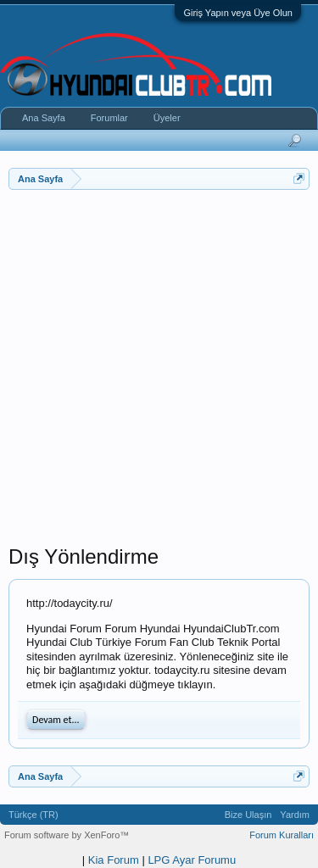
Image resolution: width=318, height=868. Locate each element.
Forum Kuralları (282, 835)
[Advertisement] (159, 385)
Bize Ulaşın (248, 815)
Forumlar (109, 118)
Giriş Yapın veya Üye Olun (238, 13)
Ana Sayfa (44, 118)
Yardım (295, 815)
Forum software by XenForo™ (67, 835)
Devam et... (56, 720)
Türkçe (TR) (33, 815)
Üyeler (167, 118)
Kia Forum (114, 860)
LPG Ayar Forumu (192, 860)
